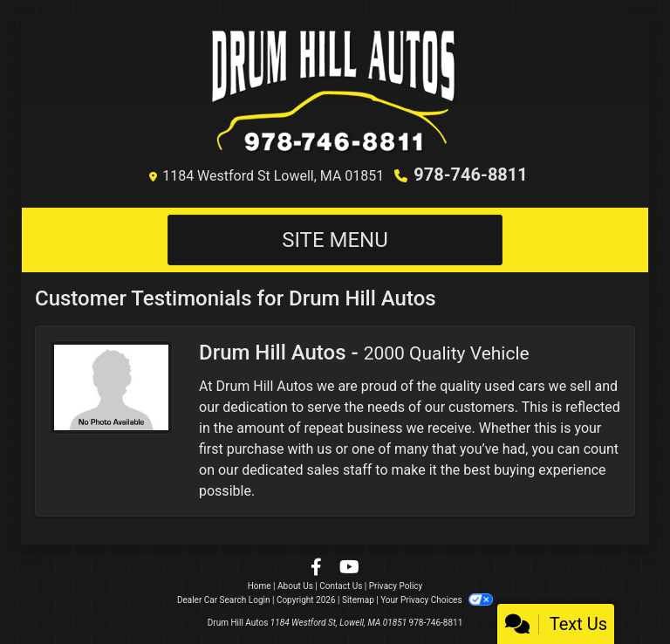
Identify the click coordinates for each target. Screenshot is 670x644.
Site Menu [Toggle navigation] (335, 240)
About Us (295, 586)
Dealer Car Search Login (224, 600)
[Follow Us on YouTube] (349, 569)
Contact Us (341, 586)
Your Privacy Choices (437, 600)
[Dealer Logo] (335, 92)
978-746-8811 (471, 175)
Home (260, 586)
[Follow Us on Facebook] (318, 569)
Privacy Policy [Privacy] (396, 586)
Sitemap (358, 600)
